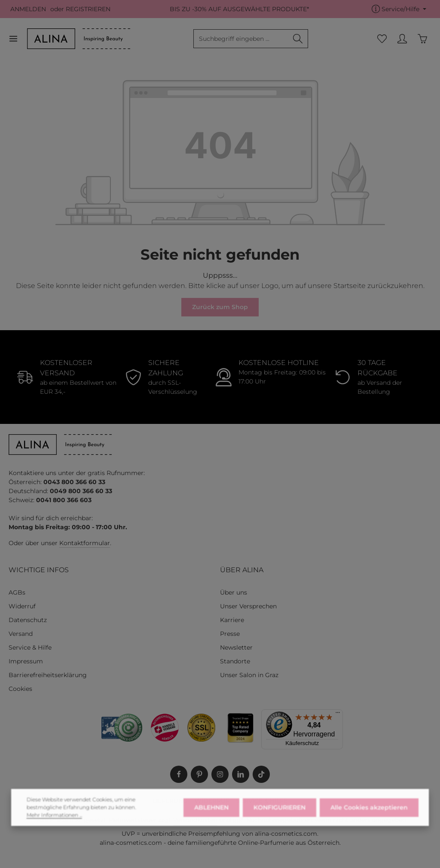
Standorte (235, 661)
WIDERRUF (212, 801)
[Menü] (18, 39)
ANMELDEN (28, 9)
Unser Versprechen (248, 606)
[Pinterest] (199, 774)
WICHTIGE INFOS (39, 570)
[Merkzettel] (382, 39)
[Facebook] (179, 774)
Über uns (234, 592)
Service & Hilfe (30, 647)
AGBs (17, 592)
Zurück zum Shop (220, 307)
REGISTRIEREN (88, 9)
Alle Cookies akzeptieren (369, 821)
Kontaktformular (85, 543)
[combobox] (241, 39)
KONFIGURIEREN (280, 821)
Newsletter (236, 647)
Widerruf (22, 606)
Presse (230, 634)
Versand (21, 634)
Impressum (26, 661)
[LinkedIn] (241, 774)
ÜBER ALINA (242, 570)
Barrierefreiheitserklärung (48, 675)
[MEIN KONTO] (402, 39)
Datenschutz (28, 620)
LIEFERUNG (170, 801)
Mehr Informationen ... (54, 829)
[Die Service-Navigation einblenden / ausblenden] (399, 9)
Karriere (232, 620)
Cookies (20, 689)
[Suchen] (298, 39)
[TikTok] (261, 774)
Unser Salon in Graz (249, 675)
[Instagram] (220, 774)
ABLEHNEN (211, 821)
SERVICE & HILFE (262, 801)
